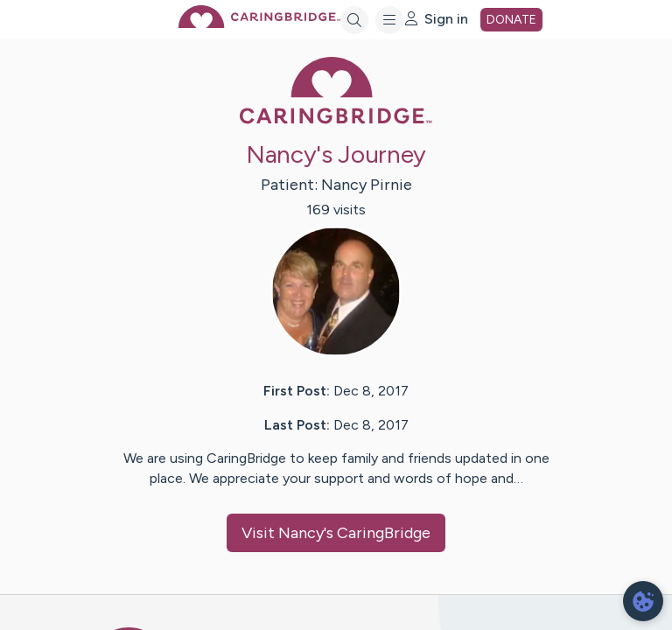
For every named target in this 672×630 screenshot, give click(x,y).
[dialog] (643, 601)
